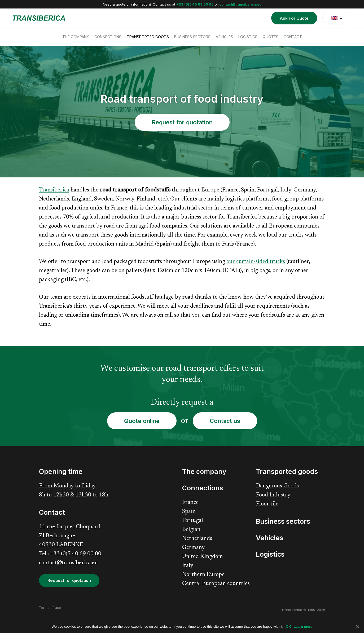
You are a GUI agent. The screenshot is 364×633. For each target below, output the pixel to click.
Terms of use (50, 608)
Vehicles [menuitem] (224, 37)
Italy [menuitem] (188, 566)
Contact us (225, 421)
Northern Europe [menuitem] (203, 575)
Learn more (303, 627)
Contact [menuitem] (293, 37)
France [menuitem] (190, 503)
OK (288, 627)
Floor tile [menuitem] (267, 504)
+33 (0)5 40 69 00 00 (195, 4)
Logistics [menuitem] (248, 37)
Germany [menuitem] (193, 548)
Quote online (142, 421)
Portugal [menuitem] (193, 521)
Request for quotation (182, 122)
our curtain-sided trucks (256, 262)
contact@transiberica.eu (240, 4)
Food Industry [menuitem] (273, 495)
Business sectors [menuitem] (192, 37)
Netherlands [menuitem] (197, 539)
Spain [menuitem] (189, 512)
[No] (357, 627)
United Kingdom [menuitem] (203, 557)
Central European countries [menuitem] (216, 584)
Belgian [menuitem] (191, 530)
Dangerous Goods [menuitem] (277, 486)
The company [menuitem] (76, 37)
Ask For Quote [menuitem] (294, 18)
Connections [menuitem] (108, 37)
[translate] (337, 18)
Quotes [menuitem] (271, 37)
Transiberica (54, 190)
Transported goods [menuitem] (148, 37)
